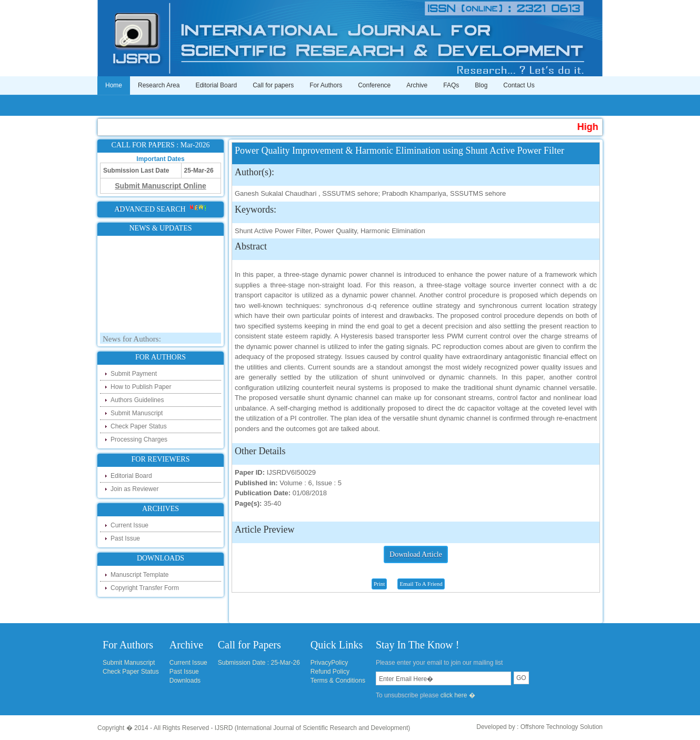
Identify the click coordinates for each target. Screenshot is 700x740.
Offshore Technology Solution (562, 727)
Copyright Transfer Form (145, 588)
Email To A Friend (421, 584)
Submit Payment (134, 374)
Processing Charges (139, 439)
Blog (481, 85)
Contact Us (519, 85)
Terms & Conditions (338, 681)
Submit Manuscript (137, 413)
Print (379, 584)
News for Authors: (132, 341)
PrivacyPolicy (329, 663)
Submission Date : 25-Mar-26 (259, 663)
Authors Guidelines (137, 400)
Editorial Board (216, 85)
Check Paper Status (139, 426)
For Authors (326, 85)
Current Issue (129, 525)
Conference (374, 85)
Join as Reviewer (134, 489)
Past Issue (125, 538)
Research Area (159, 85)
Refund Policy (330, 672)
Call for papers (273, 85)
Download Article (416, 554)
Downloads (185, 681)
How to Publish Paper (141, 387)
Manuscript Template (140, 575)
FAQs (451, 85)
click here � (458, 695)
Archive (417, 85)
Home (114, 85)
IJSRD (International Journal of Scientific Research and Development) (313, 728)
